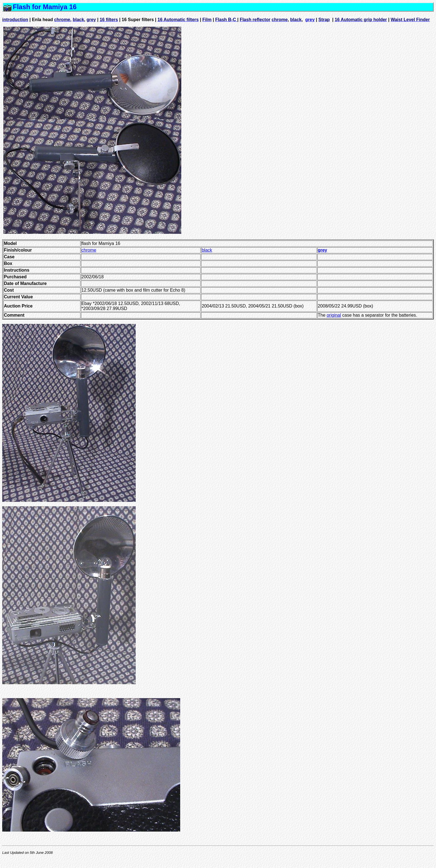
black (207, 250)
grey (310, 20)
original (334, 315)
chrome (89, 250)
